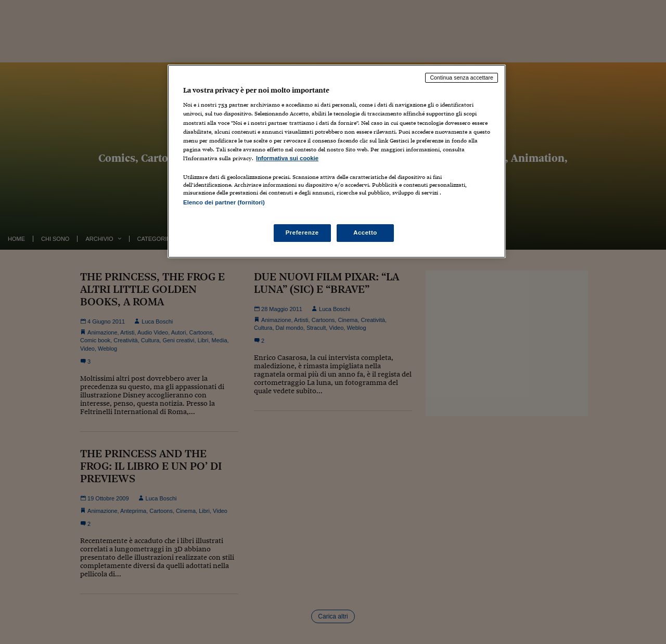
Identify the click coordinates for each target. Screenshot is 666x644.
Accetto (365, 233)
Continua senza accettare (462, 78)
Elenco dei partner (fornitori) (224, 202)
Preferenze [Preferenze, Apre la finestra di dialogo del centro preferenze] (302, 233)
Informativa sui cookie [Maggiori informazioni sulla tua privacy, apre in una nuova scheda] (287, 158)
